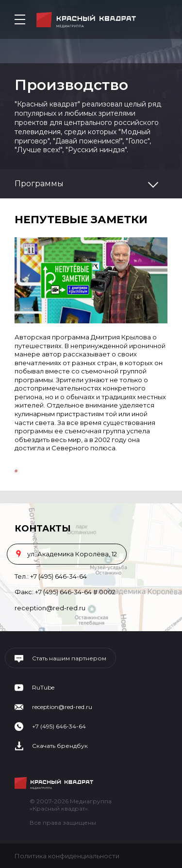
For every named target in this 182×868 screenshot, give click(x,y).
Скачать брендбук (60, 746)
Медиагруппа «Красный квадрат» (86, 20)
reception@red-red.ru (50, 608)
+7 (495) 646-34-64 (58, 576)
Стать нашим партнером (69, 658)
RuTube (43, 688)
